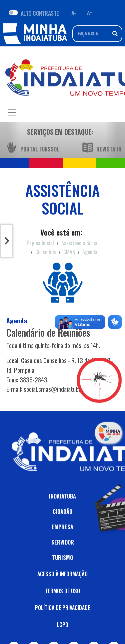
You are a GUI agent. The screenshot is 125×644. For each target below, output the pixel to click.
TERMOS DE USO (63, 591)
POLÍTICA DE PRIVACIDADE (62, 608)
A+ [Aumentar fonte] (90, 13)
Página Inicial (40, 243)
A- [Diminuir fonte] (74, 13)
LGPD (63, 625)
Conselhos (46, 252)
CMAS (69, 252)
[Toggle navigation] (12, 112)
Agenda (90, 252)
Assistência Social (80, 243)
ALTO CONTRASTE (40, 13)
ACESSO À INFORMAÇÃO (62, 574)
